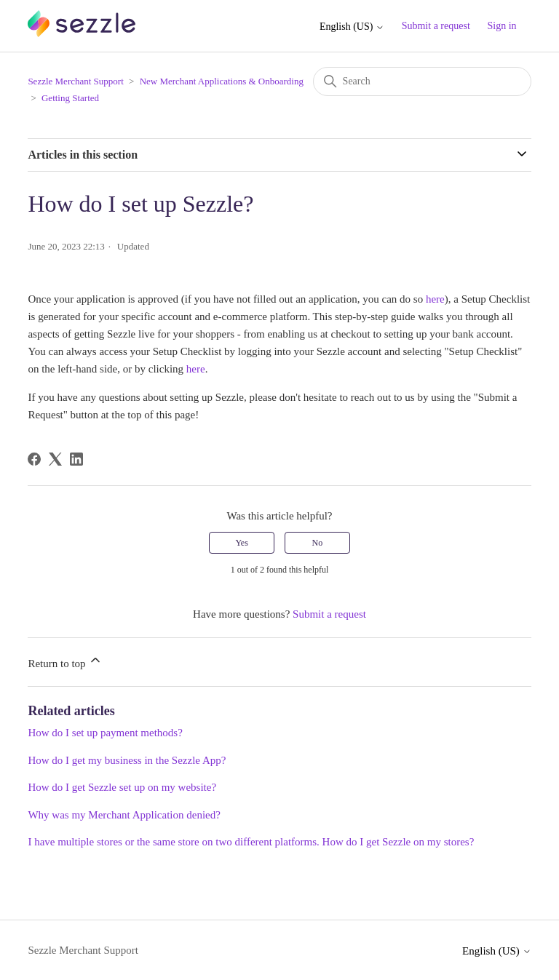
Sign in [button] (502, 26)
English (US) (352, 27)
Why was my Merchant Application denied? (124, 815)
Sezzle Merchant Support (75, 81)
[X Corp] (55, 459)
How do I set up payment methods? (105, 733)
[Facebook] (34, 459)
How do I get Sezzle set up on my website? (122, 787)
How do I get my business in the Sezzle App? (127, 760)
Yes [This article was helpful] (241, 543)
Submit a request (436, 26)
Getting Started (70, 98)
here (435, 299)
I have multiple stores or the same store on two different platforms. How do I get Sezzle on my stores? (251, 842)
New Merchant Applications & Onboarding (222, 81)
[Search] (422, 81)
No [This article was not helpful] (318, 543)
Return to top (65, 661)
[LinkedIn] (76, 459)
